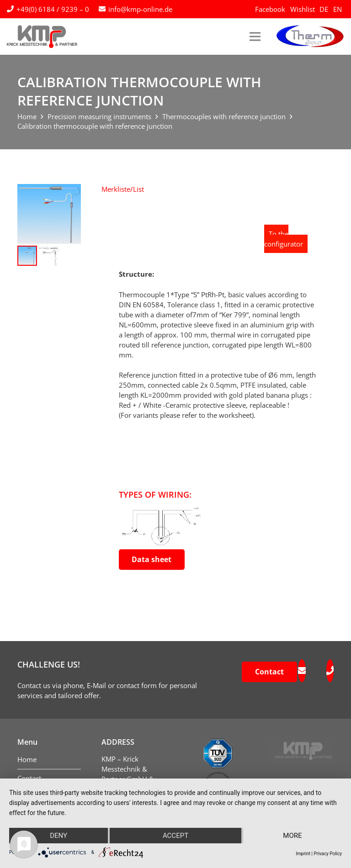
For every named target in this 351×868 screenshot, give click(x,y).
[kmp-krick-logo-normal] (42, 37)
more (292, 836)
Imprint (303, 854)
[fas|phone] (330, 671)
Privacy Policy (328, 854)
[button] (123, 189)
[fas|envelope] (302, 671)
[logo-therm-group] (310, 37)
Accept (175, 836)
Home (27, 116)
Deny (58, 836)
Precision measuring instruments (99, 116)
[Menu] (255, 37)
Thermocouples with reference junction (224, 116)
